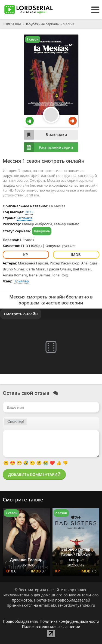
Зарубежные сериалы (42, 24)
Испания (25, 218)
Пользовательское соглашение (51, 626)
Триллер (22, 281)
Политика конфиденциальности (69, 621)
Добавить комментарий (34, 474)
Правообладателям (21, 621)
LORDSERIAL (12, 24)
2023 (29, 212)
